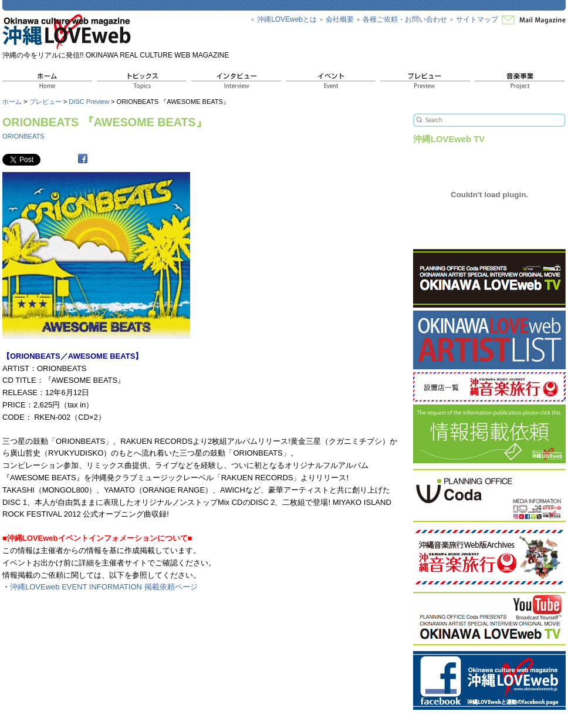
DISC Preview (89, 102)
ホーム (12, 102)
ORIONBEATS (23, 136)
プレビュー (45, 102)
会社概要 (340, 19)
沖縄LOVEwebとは (287, 19)
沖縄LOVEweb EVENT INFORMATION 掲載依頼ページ (104, 587)
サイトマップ (477, 19)
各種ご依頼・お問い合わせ (405, 19)
